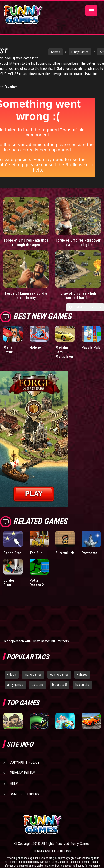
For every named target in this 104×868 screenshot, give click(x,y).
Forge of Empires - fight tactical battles (78, 297)
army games (15, 687)
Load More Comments (85, 309)
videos (12, 677)
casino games (59, 677)
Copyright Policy (25, 764)
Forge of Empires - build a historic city (26, 297)
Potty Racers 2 (37, 584)
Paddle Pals (91, 349)
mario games (33, 677)
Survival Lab (65, 555)
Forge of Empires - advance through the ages (26, 244)
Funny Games (66, 49)
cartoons (38, 687)
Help (14, 786)
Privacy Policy (22, 775)
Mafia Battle (8, 352)
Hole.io (35, 349)
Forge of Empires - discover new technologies (78, 244)
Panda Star (12, 555)
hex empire (82, 687)
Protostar (89, 555)
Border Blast (9, 584)
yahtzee (82, 677)
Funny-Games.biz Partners (50, 643)
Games (42, 49)
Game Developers (24, 796)
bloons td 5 (59, 687)
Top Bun (36, 555)
